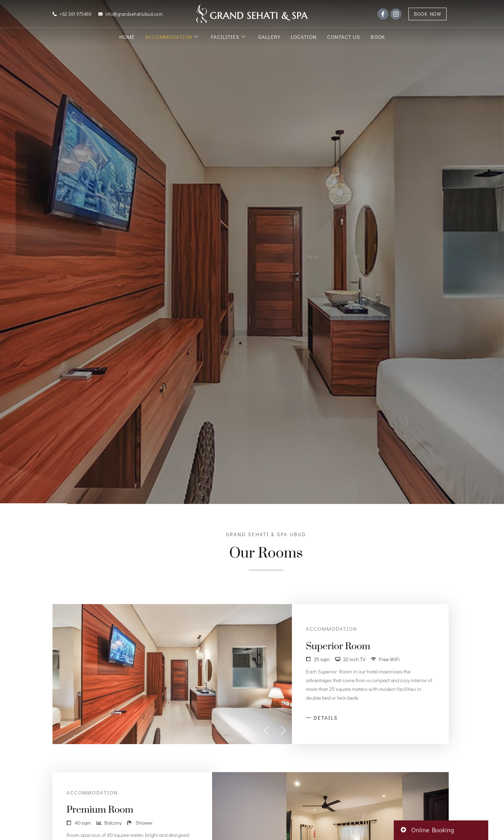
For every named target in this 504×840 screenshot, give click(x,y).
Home (127, 37)
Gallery (269, 37)
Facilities (228, 37)
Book (378, 37)
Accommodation (172, 37)
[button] (267, 730)
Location (304, 37)
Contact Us (344, 37)
